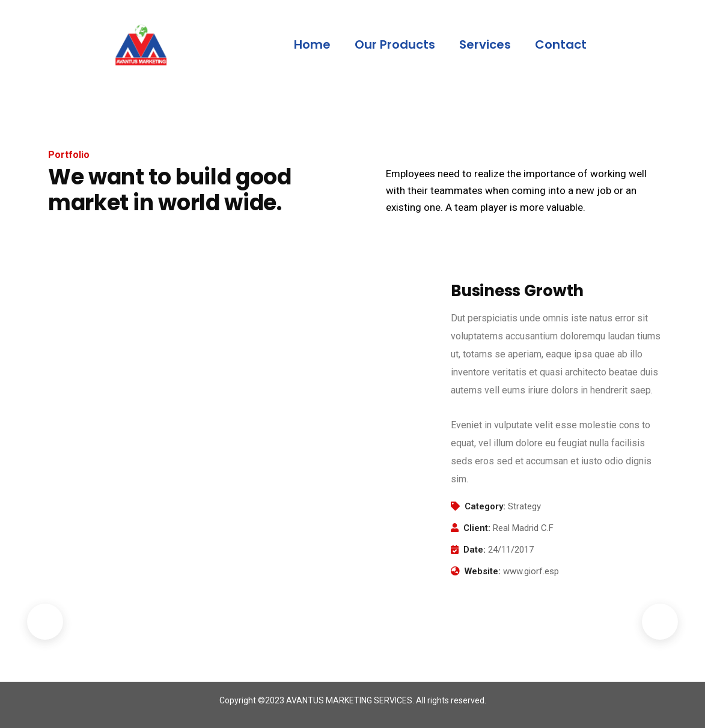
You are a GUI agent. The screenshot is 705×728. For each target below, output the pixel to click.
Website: (483, 571)
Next (660, 622)
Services (485, 44)
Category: (485, 506)
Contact (561, 44)
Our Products (395, 44)
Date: (475, 550)
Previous (45, 622)
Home (312, 44)
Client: (477, 528)
